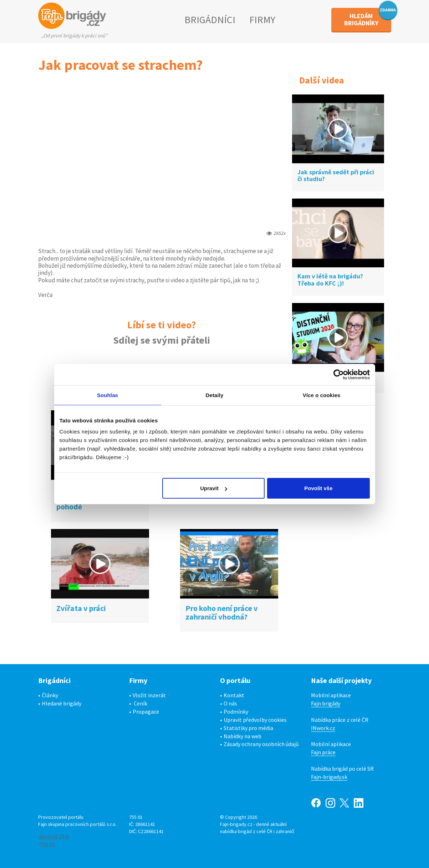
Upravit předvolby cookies (255, 720)
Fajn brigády (326, 703)
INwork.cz (323, 728)
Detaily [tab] (215, 395)
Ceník (141, 703)
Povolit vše (318, 488)
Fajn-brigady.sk (329, 777)
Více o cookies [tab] (322, 395)
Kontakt (234, 695)
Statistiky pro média (248, 728)
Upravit (214, 488)
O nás (230, 703)
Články (50, 695)
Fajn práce (323, 752)
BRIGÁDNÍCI (210, 20)
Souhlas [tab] (108, 395)
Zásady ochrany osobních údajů (261, 744)
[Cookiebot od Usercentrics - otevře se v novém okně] (339, 374)
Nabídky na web (242, 736)
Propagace (146, 712)
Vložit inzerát (149, 695)
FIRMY (262, 20)
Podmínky (236, 712)
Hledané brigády (62, 703)
